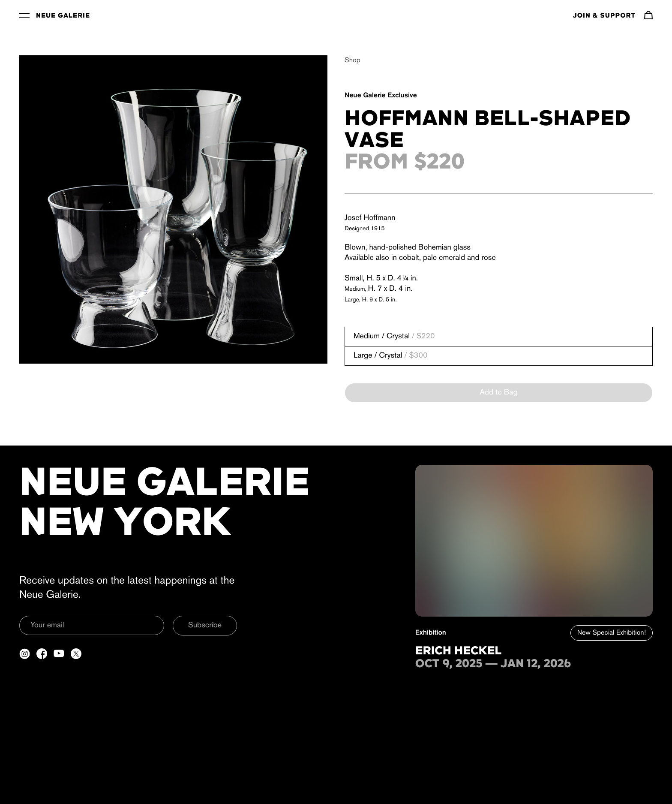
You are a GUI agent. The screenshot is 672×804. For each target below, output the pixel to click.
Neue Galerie (63, 16)
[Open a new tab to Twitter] (76, 654)
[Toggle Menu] (24, 15)
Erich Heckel (459, 651)
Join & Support (604, 16)
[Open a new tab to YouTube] (59, 654)
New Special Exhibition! (612, 633)
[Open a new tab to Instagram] (25, 654)
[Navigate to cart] (648, 15)
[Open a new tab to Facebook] (42, 654)
